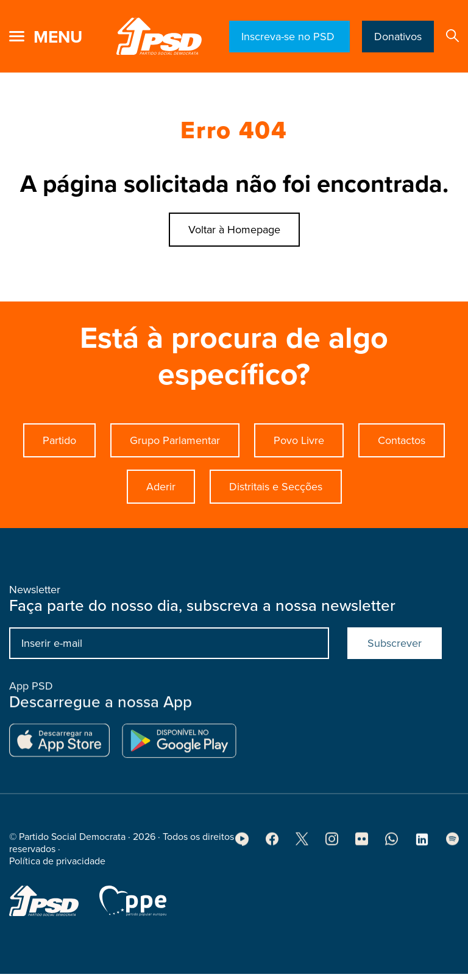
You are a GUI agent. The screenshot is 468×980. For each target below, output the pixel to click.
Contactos (402, 440)
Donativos (398, 37)
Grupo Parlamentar (175, 440)
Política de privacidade (57, 865)
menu (58, 37)
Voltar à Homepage (234, 230)
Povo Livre (299, 440)
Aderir (161, 487)
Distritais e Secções (276, 487)
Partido (59, 440)
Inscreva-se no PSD (289, 37)
